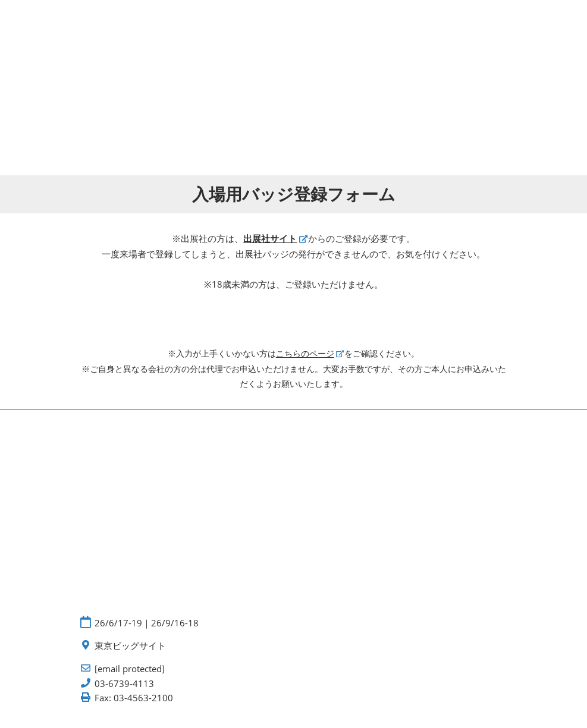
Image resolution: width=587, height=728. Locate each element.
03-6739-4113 (124, 684)
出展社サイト (270, 238)
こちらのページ (305, 353)
